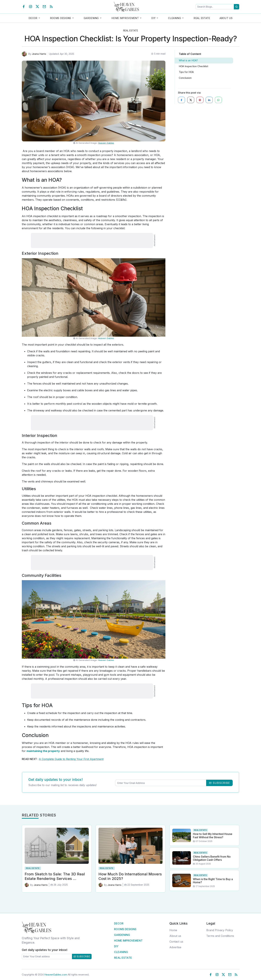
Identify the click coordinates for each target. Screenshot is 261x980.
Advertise (175, 947)
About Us (226, 18)
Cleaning (121, 952)
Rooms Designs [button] (61, 18)
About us (175, 936)
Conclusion (185, 78)
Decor (119, 923)
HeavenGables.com (56, 975)
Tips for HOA (186, 72)
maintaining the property (43, 751)
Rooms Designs (125, 929)
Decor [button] (33, 18)
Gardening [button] (91, 18)
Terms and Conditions (220, 936)
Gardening (122, 935)
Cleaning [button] (174, 18)
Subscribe (82, 956)
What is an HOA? (188, 60)
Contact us (176, 942)
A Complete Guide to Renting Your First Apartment (71, 759)
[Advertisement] (92, 240)
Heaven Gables (106, 143)
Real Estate (202, 18)
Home (173, 930)
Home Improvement (128, 941)
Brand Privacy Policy (220, 930)
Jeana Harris (39, 54)
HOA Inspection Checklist (193, 66)
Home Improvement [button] (125, 18)
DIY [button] (153, 18)
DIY (116, 946)
